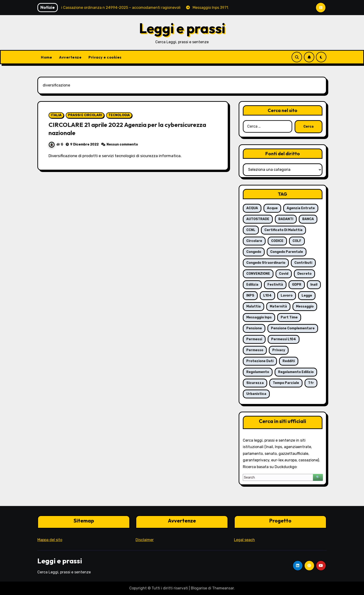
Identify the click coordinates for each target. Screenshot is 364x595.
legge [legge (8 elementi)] (307, 296)
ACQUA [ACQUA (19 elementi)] (252, 208)
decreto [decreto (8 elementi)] (304, 274)
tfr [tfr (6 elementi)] (311, 383)
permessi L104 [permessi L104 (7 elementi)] (284, 339)
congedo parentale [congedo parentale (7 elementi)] (287, 252)
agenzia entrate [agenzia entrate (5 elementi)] (301, 208)
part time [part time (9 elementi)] (289, 317)
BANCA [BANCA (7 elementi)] (308, 219)
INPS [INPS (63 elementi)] (250, 296)
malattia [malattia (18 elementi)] (253, 306)
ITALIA (56, 115)
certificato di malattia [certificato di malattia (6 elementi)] (283, 230)
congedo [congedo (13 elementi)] (254, 252)
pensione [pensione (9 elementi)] (254, 328)
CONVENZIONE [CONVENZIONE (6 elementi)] (258, 274)
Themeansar (223, 588)
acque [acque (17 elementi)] (272, 208)
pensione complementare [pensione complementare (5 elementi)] (293, 328)
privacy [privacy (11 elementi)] (279, 350)
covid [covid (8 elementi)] (284, 274)
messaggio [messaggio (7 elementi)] (305, 306)
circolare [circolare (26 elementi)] (254, 241)
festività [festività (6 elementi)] (275, 285)
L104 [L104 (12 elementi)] (267, 296)
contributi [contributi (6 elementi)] (303, 263)
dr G (56, 144)
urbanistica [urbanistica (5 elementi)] (256, 394)
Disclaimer (145, 540)
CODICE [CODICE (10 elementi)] (277, 241)
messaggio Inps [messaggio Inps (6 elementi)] (259, 317)
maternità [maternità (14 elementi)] (278, 306)
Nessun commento (122, 144)
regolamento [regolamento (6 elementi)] (258, 372)
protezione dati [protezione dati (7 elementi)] (260, 361)
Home (46, 57)
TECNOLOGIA (119, 115)
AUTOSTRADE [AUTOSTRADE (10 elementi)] (258, 219)
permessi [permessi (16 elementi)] (254, 339)
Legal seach (244, 540)
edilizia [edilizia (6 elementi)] (252, 285)
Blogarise (199, 588)
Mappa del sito (50, 540)
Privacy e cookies (105, 57)
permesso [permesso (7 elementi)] (255, 350)
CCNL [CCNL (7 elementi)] (251, 230)
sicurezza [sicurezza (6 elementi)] (255, 383)
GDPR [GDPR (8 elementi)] (297, 285)
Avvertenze (70, 57)
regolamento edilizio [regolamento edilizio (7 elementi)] (296, 372)
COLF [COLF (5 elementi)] (297, 241)
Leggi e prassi (182, 28)
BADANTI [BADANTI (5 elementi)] (286, 219)
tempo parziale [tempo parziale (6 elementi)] (286, 383)
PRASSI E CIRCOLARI (85, 115)
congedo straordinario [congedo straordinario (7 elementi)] (266, 263)
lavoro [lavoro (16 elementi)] (287, 296)
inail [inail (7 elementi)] (314, 285)
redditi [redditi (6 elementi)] (289, 361)
